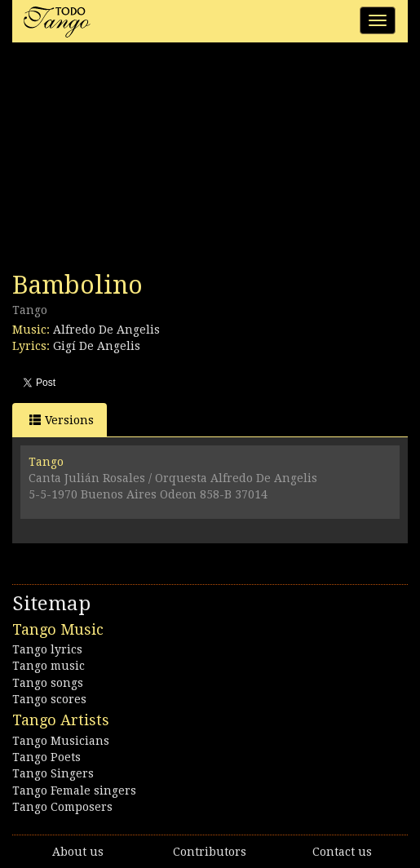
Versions (62, 420)
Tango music (49, 666)
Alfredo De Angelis (106, 330)
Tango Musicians (61, 741)
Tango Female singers (74, 790)
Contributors (210, 852)
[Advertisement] (135, 162)
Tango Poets (46, 757)
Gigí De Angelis (97, 346)
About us (78, 852)
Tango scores (49, 699)
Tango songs (48, 683)
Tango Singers (53, 773)
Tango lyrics (47, 649)
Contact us (342, 852)
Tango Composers (62, 807)
